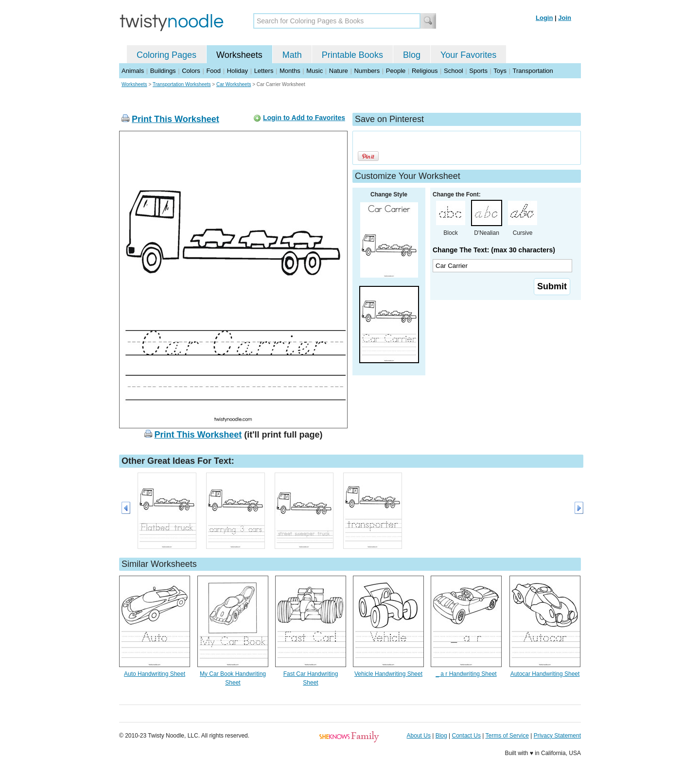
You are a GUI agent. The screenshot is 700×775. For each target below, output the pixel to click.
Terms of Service (507, 736)
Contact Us (466, 736)
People (396, 71)
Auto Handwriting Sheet (155, 674)
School (454, 71)
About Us (419, 736)
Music (315, 71)
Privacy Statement (557, 736)
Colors (191, 71)
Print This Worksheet (175, 119)
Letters (264, 71)
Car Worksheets (234, 84)
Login (544, 18)
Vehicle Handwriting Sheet (388, 674)
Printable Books (352, 55)
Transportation (533, 71)
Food (213, 71)
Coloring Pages (166, 55)
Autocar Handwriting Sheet (545, 674)
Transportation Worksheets (182, 84)
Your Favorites (468, 55)
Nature (339, 71)
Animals (133, 71)
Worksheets (239, 55)
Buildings (163, 71)
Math (292, 55)
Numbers (367, 71)
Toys (500, 71)
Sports (478, 71)
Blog (412, 55)
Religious (425, 71)
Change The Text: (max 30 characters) (494, 250)
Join (565, 18)
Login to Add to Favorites (304, 118)
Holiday (237, 71)
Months (290, 71)
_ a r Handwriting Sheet (466, 674)
